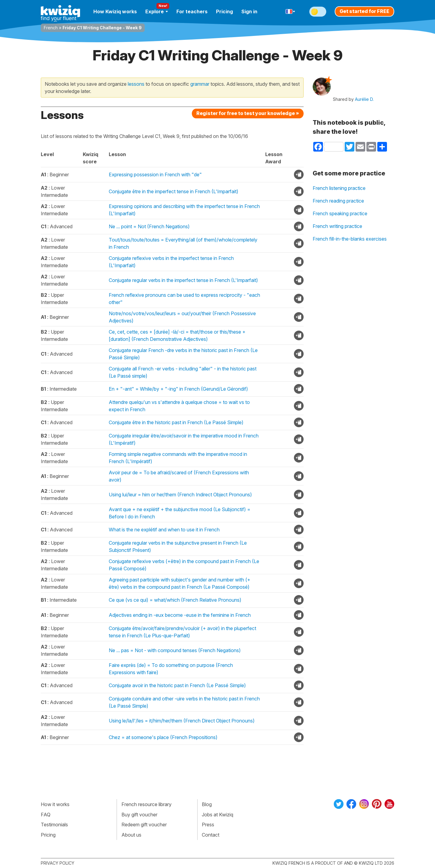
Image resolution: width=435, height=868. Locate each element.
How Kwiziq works (115, 11)
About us (131, 835)
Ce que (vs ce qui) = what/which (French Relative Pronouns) (175, 600)
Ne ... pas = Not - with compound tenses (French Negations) (175, 650)
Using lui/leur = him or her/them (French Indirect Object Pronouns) (180, 495)
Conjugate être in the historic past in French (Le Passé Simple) (176, 422)
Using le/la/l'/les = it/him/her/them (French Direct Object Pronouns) (182, 721)
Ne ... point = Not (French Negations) (149, 226)
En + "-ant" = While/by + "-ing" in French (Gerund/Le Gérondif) (178, 389)
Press (208, 825)
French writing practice (337, 226)
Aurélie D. (364, 99)
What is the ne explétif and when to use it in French (164, 530)
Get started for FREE (364, 11)
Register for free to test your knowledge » (248, 113)
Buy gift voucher (139, 815)
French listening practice (339, 188)
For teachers (192, 11)
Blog (207, 804)
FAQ (46, 815)
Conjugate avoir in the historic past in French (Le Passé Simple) (177, 685)
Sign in (249, 11)
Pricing (224, 11)
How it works (55, 804)
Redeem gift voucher (144, 825)
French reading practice (338, 201)
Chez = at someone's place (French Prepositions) (163, 737)
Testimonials (54, 825)
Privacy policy (58, 863)
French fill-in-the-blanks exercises (350, 239)
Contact (211, 835)
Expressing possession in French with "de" (155, 175)
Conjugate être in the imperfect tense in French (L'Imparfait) (174, 191)
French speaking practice (340, 213)
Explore (157, 11)
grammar (200, 84)
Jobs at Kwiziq (217, 815)
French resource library (147, 804)
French (51, 28)
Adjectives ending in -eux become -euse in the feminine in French (180, 615)
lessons (136, 84)
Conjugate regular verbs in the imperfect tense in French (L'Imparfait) (183, 280)
